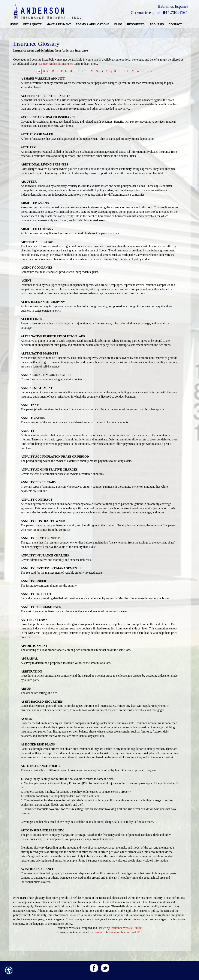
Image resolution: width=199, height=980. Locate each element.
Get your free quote (145, 13)
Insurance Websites (68, 928)
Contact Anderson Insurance (56, 64)
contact (137, 919)
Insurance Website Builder (127, 928)
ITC (139, 932)
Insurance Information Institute (112, 932)
